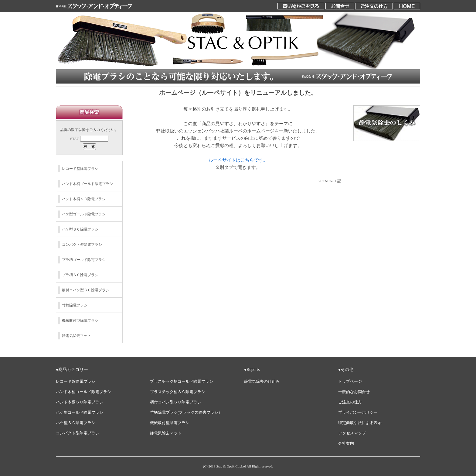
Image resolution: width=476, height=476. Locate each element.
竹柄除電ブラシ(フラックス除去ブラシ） (186, 413)
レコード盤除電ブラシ (80, 169)
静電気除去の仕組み (262, 382)
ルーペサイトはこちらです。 (238, 160)
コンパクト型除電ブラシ (82, 245)
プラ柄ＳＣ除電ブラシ (80, 275)
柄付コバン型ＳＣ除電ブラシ (86, 290)
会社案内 (346, 443)
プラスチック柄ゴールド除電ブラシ (182, 382)
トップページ (350, 382)
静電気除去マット (76, 336)
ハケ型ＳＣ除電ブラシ (80, 229)
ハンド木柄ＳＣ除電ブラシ (84, 199)
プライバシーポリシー (358, 413)
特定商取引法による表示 (360, 423)
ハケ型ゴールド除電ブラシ (84, 214)
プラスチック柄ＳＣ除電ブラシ (178, 392)
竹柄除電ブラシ (75, 305)
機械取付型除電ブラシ (80, 320)
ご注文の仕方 (350, 402)
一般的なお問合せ (354, 392)
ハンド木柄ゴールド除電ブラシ (87, 184)
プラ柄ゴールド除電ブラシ (84, 260)
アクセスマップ (352, 433)
